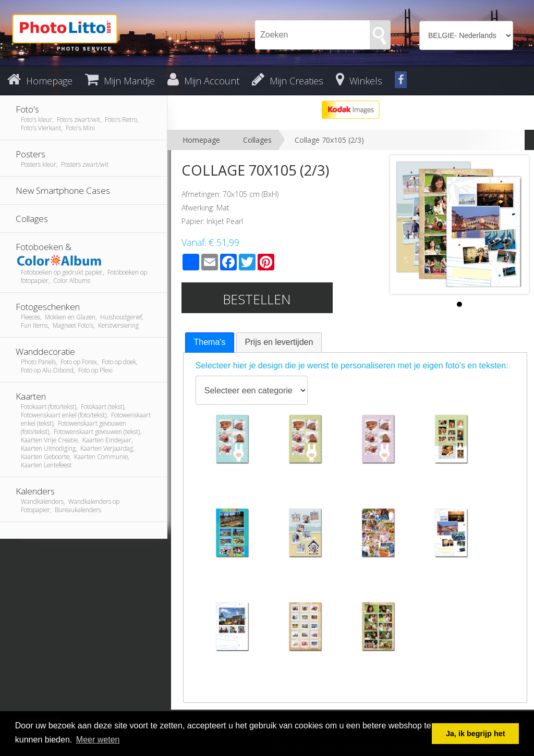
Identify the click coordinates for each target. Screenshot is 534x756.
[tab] (210, 343)
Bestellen (257, 299)
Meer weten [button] (98, 740)
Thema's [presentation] (210, 342)
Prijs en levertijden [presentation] (279, 342)
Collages (257, 140)
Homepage (201, 140)
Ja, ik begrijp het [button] (476, 734)
